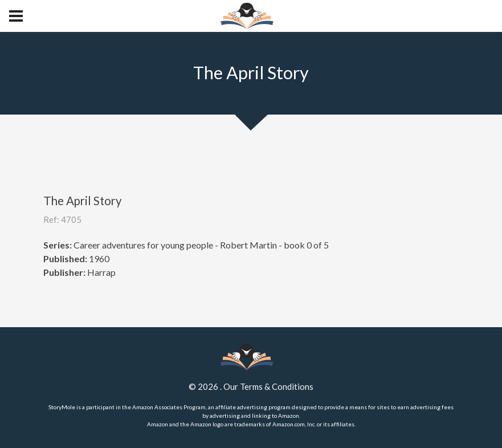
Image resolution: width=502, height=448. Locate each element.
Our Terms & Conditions (268, 386)
